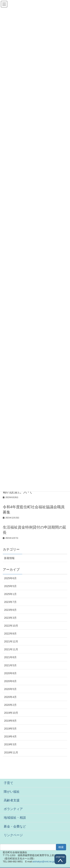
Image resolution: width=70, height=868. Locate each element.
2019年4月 (10, 736)
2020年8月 (10, 673)
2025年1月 (10, 594)
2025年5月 (10, 586)
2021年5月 (10, 665)
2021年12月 (11, 641)
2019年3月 (10, 744)
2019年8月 (10, 721)
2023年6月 (10, 610)
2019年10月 (11, 713)
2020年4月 (10, 697)
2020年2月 (10, 705)
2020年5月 (10, 689)
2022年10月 (11, 626)
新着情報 (9, 558)
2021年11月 (11, 649)
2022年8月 (10, 634)
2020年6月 (10, 681)
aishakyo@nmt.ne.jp (43, 862)
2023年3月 (10, 618)
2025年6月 (10, 578)
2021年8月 (10, 657)
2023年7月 (10, 602)
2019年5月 (10, 729)
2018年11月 (11, 752)
